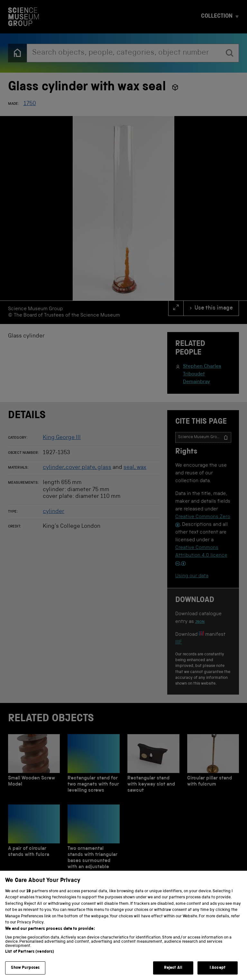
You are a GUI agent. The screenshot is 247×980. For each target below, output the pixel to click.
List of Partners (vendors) (30, 961)
